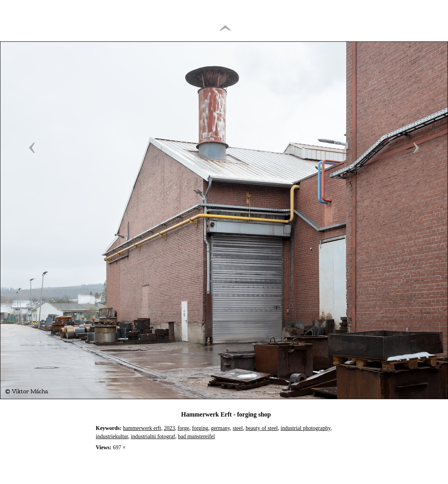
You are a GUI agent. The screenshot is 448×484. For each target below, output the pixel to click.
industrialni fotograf (153, 436)
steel (238, 428)
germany (220, 428)
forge (183, 428)
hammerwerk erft (142, 428)
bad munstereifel (197, 436)
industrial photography (306, 428)
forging (200, 428)
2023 (169, 428)
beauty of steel (262, 428)
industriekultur (112, 436)
